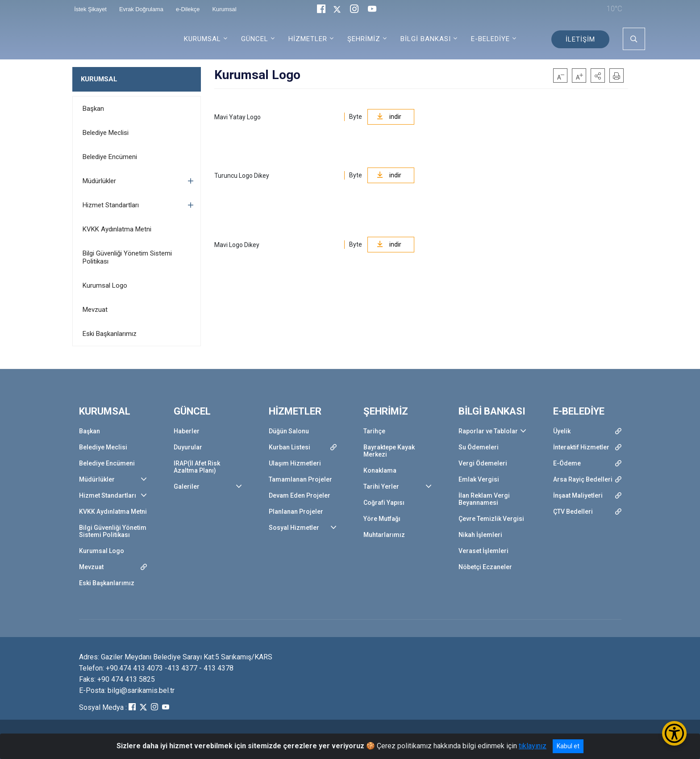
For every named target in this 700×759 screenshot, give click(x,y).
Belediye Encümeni (110, 157)
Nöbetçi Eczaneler (485, 567)
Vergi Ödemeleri (483, 463)
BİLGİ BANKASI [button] (426, 39)
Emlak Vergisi (479, 479)
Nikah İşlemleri (480, 535)
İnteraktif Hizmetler (581, 447)
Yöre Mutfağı (382, 519)
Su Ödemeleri (479, 447)
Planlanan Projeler (296, 512)
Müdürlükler (99, 181)
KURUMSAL (99, 79)
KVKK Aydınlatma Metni (117, 229)
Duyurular (188, 447)
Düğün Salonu (289, 431)
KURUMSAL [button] (202, 39)
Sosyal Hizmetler (294, 528)
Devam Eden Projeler (300, 495)
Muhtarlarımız (384, 535)
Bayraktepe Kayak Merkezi (389, 451)
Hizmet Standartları (111, 205)
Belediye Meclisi (106, 133)
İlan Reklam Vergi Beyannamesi (484, 499)
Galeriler (187, 486)
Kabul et (568, 746)
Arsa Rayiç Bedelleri (583, 479)
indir (389, 117)
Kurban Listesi (290, 447)
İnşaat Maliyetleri (578, 495)
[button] (598, 75)
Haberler (187, 431)
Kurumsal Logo (105, 285)
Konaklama (380, 470)
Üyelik (562, 431)
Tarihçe (374, 431)
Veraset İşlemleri (483, 551)
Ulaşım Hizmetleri (295, 463)
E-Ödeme (567, 463)
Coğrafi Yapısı (384, 503)
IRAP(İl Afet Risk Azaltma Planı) (197, 467)
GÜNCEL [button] (255, 39)
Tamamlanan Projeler (300, 479)
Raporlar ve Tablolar (488, 431)
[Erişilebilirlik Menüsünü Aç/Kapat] (674, 733)
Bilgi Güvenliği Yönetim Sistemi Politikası (127, 257)
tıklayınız (533, 746)
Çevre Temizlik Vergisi (491, 519)
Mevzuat (95, 310)
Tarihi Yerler (381, 486)
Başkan (93, 109)
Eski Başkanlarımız (110, 334)
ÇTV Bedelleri (573, 512)
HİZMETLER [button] (308, 39)
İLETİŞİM (580, 39)
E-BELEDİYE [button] (490, 39)
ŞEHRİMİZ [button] (364, 39)
